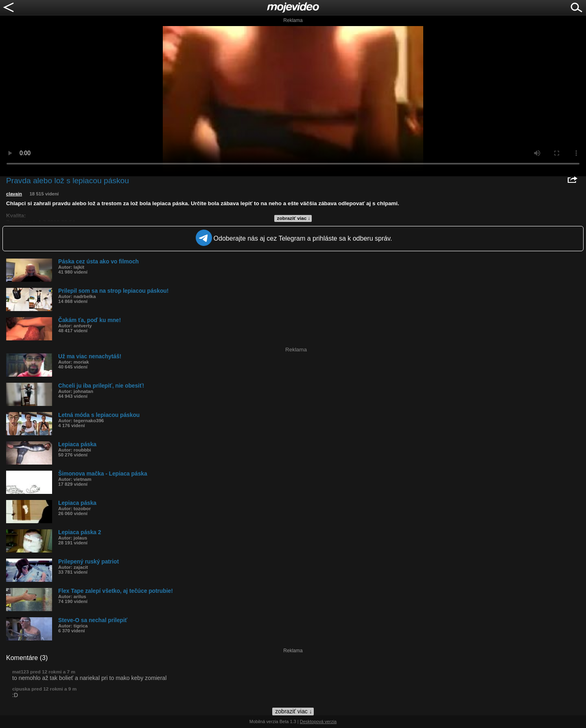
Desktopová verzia (318, 721)
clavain (14, 194)
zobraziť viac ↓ (294, 218)
